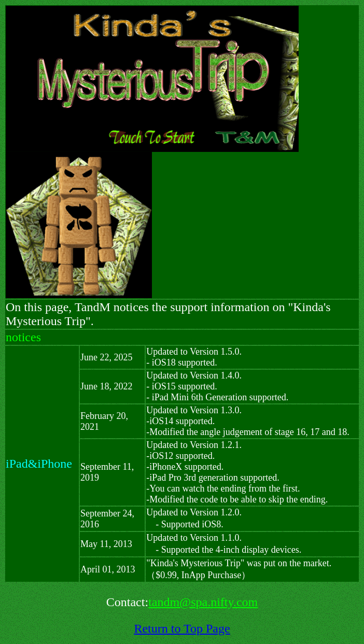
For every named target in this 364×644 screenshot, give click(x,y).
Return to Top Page (182, 628)
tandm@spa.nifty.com (203, 602)
